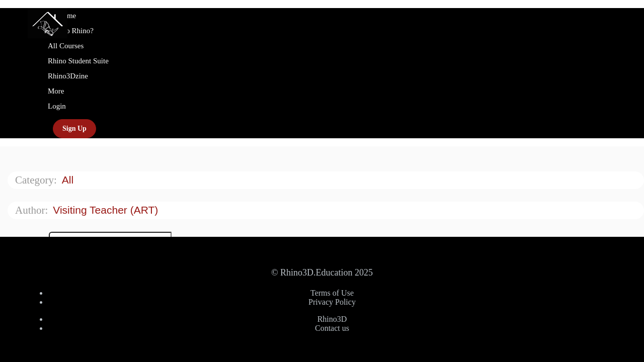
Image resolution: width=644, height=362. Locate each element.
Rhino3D (332, 319)
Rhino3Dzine (68, 76)
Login (57, 106)
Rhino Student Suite (78, 61)
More (57, 91)
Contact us (332, 328)
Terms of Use (332, 293)
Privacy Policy (332, 302)
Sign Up (74, 128)
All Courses (66, 46)
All (69, 180)
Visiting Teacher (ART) (107, 210)
